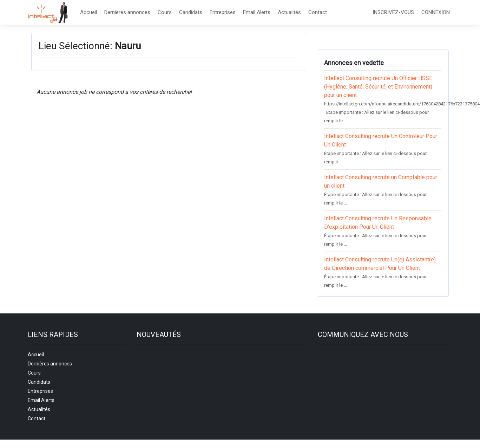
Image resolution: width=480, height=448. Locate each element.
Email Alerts (257, 12)
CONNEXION (436, 12)
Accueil (88, 12)
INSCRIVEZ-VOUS (393, 12)
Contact (318, 12)
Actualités (289, 12)
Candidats (191, 12)
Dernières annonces (127, 12)
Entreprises (223, 12)
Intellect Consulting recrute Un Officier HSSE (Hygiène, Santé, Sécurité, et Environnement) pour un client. (378, 87)
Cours (165, 12)
